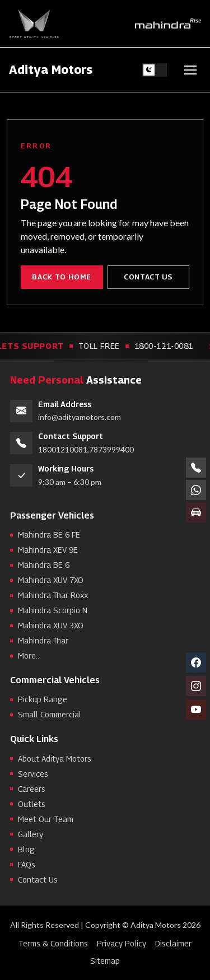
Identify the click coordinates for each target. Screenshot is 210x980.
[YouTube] (196, 710)
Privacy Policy (122, 943)
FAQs (27, 864)
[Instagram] (196, 686)
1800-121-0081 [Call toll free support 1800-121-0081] (166, 346)
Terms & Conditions (53, 943)
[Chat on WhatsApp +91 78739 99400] (196, 490)
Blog (26, 849)
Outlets (32, 804)
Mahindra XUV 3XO (51, 625)
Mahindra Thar (43, 640)
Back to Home (62, 277)
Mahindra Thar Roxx (53, 595)
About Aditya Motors (55, 759)
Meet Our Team (46, 819)
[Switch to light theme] (155, 70)
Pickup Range (43, 700)
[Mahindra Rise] (168, 24)
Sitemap (105, 961)
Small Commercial (50, 715)
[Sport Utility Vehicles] (34, 24)
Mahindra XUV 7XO (51, 580)
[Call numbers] (196, 468)
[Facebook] (196, 662)
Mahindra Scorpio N (53, 610)
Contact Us (148, 277)
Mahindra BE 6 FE (49, 535)
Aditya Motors (51, 69)
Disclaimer (173, 943)
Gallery (31, 834)
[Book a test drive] (196, 512)
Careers (32, 789)
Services (33, 774)
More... (29, 655)
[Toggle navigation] (190, 70)
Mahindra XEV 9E (48, 550)
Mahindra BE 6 (44, 565)
